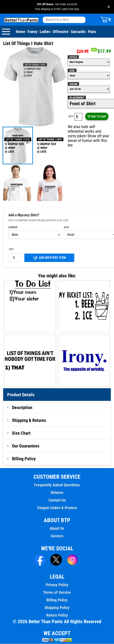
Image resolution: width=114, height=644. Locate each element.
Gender (13, 228)
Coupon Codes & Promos (57, 508)
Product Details (21, 395)
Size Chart (21, 433)
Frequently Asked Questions (57, 485)
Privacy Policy (57, 585)
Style (73, 57)
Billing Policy (24, 459)
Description (22, 408)
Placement (77, 98)
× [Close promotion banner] (109, 7)
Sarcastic (78, 32)
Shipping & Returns (29, 420)
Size (72, 71)
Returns (57, 493)
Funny (32, 32)
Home (20, 32)
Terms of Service (57, 593)
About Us (57, 529)
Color (73, 84)
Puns (91, 32)
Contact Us (57, 500)
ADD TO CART (97, 117)
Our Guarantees (26, 446)
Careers (57, 536)
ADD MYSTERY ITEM (49, 258)
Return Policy (57, 615)
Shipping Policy (57, 608)
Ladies (45, 32)
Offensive (60, 32)
